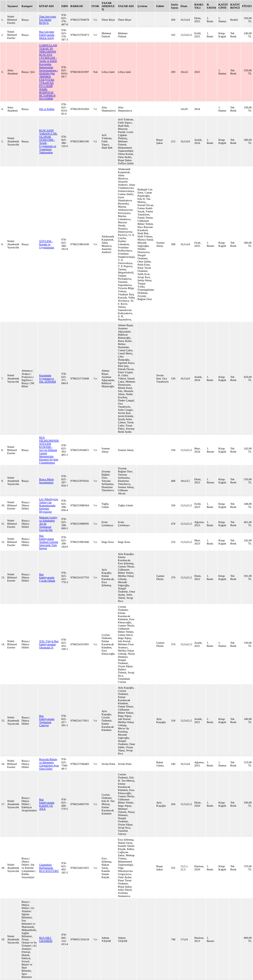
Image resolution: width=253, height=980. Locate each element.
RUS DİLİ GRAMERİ (46, 939)
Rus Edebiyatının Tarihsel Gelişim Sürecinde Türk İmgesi (49, 542)
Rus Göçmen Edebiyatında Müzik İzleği (47, 35)
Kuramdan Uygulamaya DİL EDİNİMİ (47, 378)
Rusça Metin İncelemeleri (46, 481)
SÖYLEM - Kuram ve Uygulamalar (47, 244)
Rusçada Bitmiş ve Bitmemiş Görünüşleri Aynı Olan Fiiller (49, 764)
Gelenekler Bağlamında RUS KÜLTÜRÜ (49, 868)
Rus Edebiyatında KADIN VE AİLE (47, 804)
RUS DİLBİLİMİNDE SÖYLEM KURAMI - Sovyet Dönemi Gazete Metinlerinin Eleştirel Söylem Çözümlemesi (49, 450)
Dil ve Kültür (47, 109)
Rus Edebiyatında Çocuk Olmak (47, 577)
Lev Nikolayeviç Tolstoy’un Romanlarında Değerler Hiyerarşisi (49, 505)
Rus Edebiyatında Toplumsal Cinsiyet (47, 720)
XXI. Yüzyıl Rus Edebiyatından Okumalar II (49, 644)
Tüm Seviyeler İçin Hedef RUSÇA (48, 20)
